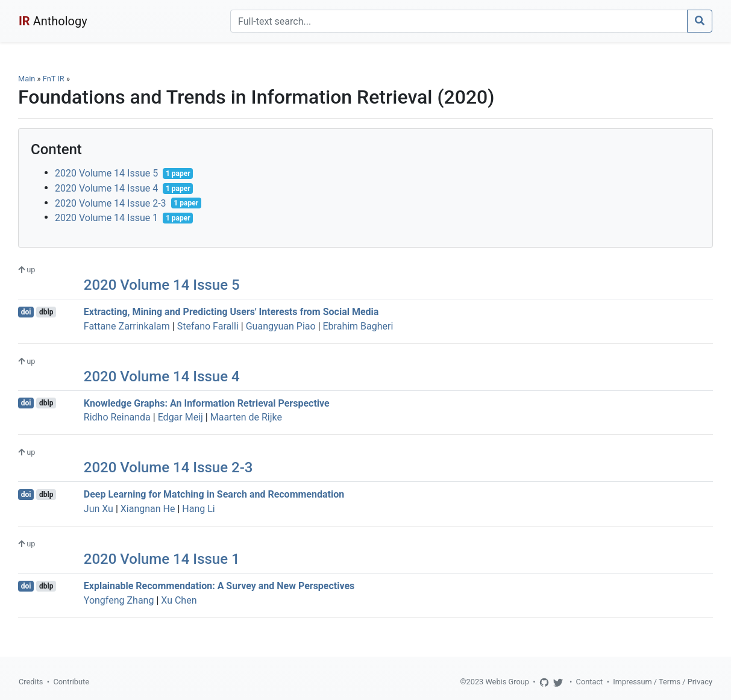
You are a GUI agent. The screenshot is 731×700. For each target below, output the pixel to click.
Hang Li (198, 509)
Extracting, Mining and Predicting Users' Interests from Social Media (231, 312)
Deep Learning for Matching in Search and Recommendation (214, 494)
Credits (31, 682)
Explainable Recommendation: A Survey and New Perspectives (219, 586)
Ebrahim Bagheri (358, 326)
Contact (590, 682)
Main (27, 79)
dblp (46, 312)
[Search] (459, 21)
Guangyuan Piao (281, 326)
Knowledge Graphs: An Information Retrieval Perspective (207, 403)
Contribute (71, 682)
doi (26, 312)
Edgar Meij (180, 417)
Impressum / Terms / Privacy (663, 682)
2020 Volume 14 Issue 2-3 (111, 203)
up (27, 270)
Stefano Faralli (208, 326)
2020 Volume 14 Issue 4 (106, 188)
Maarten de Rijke (246, 417)
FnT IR (54, 79)
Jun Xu (99, 509)
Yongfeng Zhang (119, 600)
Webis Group (507, 682)
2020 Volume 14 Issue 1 (106, 218)
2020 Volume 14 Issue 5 (106, 173)
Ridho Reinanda (117, 417)
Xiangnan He (148, 509)
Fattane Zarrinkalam (127, 326)
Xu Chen (179, 600)
